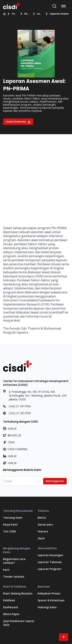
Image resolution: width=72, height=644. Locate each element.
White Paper (11, 614)
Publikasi (9, 600)
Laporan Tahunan (50, 562)
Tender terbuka (14, 577)
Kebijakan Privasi (49, 593)
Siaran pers (45, 524)
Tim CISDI (10, 531)
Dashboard (10, 607)
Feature (43, 531)
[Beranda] (4, 14)
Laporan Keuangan (50, 555)
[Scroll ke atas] (64, 637)
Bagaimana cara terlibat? (14, 561)
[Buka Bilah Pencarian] (54, 6)
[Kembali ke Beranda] (12, 5)
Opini (41, 538)
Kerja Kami (10, 524)
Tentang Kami (15, 14)
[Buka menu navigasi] (64, 6)
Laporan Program (40, 14)
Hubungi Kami (47, 607)
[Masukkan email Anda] (36, 481)
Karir (6, 570)
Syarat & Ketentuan (51, 600)
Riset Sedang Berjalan (18, 593)
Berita (42, 518)
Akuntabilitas (27, 14)
